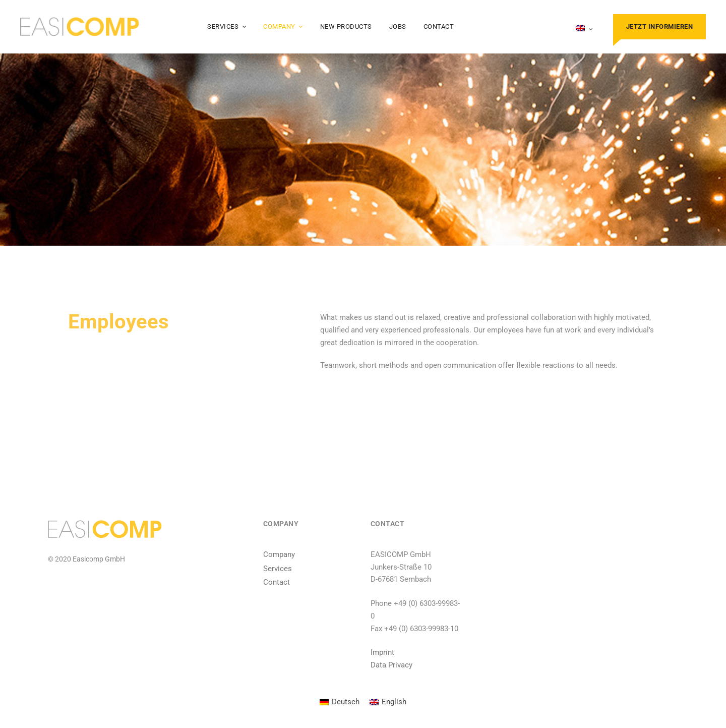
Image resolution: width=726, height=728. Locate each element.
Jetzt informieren (660, 26)
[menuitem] (584, 29)
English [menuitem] (394, 702)
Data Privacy (391, 665)
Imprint (382, 652)
